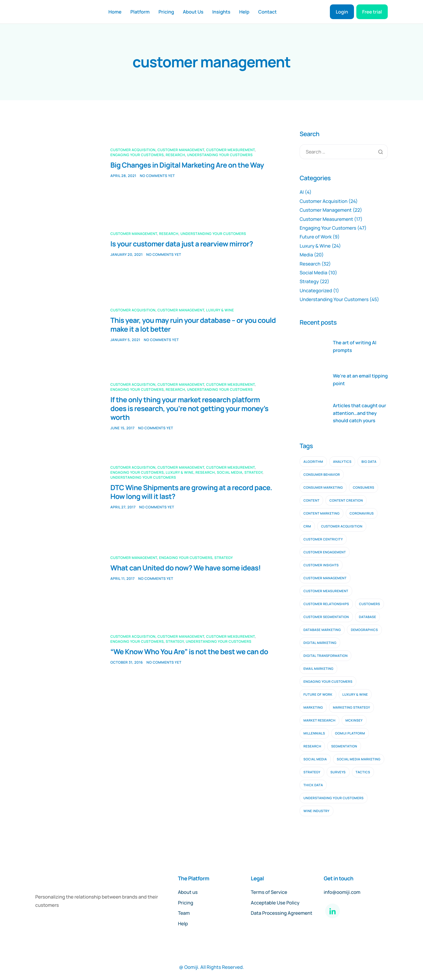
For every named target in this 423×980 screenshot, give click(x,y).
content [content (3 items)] (311, 501)
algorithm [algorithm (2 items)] (313, 462)
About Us (193, 12)
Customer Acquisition (133, 150)
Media (306, 255)
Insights (221, 12)
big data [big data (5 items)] (369, 462)
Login (342, 12)
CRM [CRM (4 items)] (307, 526)
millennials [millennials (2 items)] (314, 733)
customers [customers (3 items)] (369, 604)
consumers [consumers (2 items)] (364, 488)
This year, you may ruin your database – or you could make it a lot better (193, 325)
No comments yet (157, 176)
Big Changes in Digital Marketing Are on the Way (187, 165)
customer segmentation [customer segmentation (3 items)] (326, 617)
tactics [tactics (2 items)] (363, 772)
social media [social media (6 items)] (315, 759)
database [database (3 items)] (368, 617)
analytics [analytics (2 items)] (342, 462)
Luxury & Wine (220, 310)
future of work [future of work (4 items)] (318, 695)
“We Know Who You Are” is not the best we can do (189, 652)
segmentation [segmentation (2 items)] (344, 746)
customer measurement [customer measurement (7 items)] (326, 591)
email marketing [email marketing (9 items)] (318, 669)
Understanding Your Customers (220, 155)
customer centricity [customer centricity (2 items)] (323, 539)
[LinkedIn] (333, 911)
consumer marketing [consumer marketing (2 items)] (323, 488)
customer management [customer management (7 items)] (325, 578)
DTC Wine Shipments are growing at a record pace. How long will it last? (191, 492)
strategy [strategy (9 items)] (312, 772)
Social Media (230, 472)
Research (175, 155)
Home (115, 12)
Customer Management (181, 150)
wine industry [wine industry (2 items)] (317, 811)
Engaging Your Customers (137, 155)
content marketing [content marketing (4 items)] (322, 514)
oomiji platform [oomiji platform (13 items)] (350, 733)
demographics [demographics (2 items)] (364, 630)
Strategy (253, 472)
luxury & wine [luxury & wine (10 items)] (355, 695)
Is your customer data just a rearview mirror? (182, 244)
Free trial (372, 12)
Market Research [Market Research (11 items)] (319, 721)
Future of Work (316, 237)
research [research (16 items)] (312, 746)
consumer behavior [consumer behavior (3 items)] (322, 475)
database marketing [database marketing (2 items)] (322, 630)
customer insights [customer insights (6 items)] (321, 565)
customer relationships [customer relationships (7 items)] (326, 604)
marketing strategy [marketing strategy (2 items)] (351, 708)
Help (244, 12)
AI (302, 192)
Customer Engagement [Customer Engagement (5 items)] (325, 552)
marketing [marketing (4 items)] (313, 708)
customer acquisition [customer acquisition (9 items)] (342, 526)
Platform (140, 12)
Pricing (166, 12)
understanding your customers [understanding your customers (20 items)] (334, 798)
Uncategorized (316, 291)
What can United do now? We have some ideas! (186, 568)
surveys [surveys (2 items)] (338, 772)
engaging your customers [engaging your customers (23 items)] (328, 682)
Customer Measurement (230, 150)
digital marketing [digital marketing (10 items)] (320, 643)
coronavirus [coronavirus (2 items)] (362, 514)
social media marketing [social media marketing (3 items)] (359, 759)
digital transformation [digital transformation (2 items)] (325, 656)
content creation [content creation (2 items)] (346, 501)
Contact (267, 12)
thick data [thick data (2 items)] (313, 785)
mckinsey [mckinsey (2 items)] (354, 721)
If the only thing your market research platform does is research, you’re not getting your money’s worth (189, 409)
